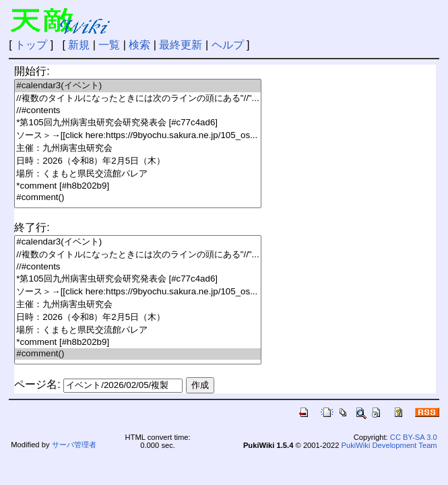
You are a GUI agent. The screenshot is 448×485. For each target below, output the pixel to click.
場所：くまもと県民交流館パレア (137, 174)
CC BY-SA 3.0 (414, 437)
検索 (139, 45)
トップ (31, 45)
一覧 (109, 45)
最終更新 (181, 45)
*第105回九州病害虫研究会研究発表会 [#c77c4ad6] (137, 123)
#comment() (137, 198)
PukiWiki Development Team (389, 445)
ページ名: (37, 384)
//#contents (137, 111)
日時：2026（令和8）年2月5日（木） (137, 161)
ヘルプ (228, 45)
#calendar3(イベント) (137, 86)
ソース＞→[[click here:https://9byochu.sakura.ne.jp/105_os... (137, 136)
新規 (79, 45)
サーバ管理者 (74, 445)
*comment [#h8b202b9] (137, 186)
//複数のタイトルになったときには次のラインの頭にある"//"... (137, 99)
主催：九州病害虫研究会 (137, 149)
